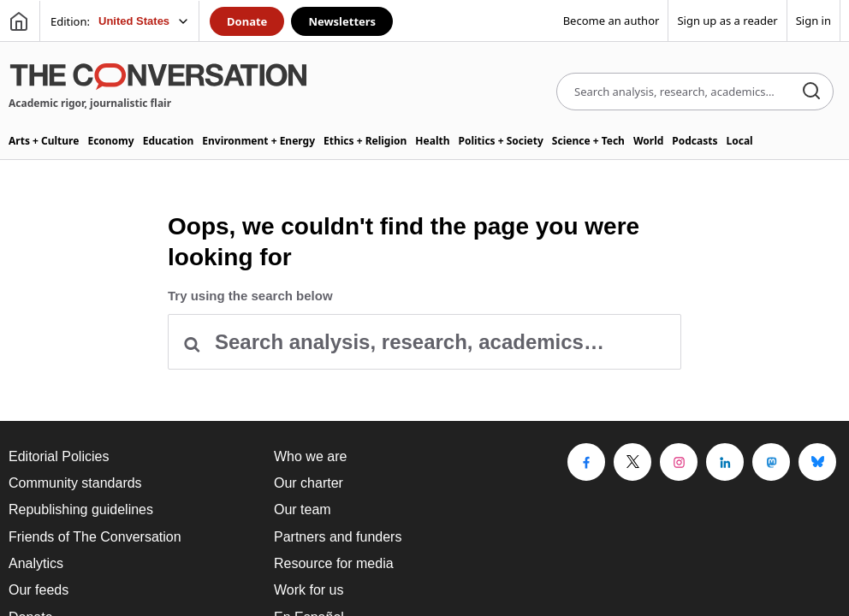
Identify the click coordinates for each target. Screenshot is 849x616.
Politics (500, 141)
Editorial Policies (59, 456)
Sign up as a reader (727, 21)
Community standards (75, 483)
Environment (258, 141)
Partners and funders (338, 537)
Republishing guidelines (81, 509)
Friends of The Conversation (95, 537)
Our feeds (39, 590)
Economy (110, 141)
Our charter (309, 483)
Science (588, 141)
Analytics (36, 563)
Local (740, 141)
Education (169, 141)
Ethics (365, 141)
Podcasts (695, 141)
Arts (44, 141)
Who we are (310, 456)
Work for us (309, 590)
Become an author (612, 21)
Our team (303, 509)
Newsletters (342, 21)
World (648, 141)
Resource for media (334, 563)
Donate (247, 21)
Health (432, 141)
